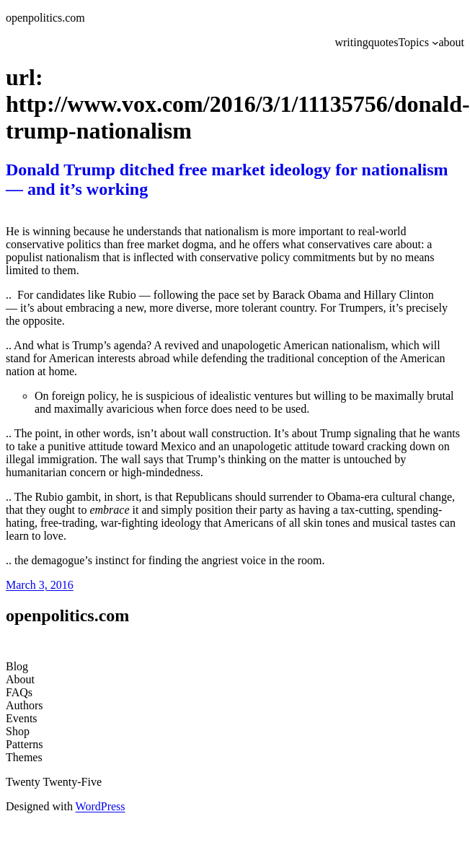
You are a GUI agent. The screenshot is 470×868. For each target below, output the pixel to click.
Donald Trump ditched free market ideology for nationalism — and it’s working (227, 179)
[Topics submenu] (435, 43)
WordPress (101, 806)
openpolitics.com (45, 18)
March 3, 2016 (40, 585)
